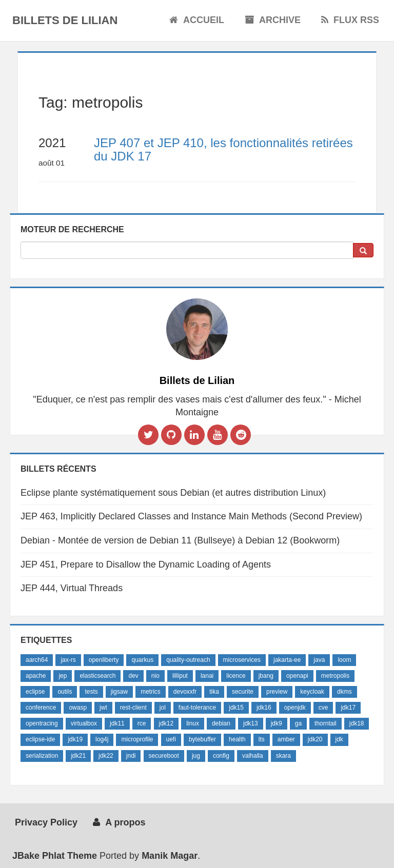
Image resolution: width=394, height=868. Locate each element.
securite (243, 692)
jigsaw (119, 692)
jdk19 (75, 739)
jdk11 (117, 723)
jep (63, 676)
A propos (119, 822)
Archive (273, 20)
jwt (103, 708)
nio (155, 676)
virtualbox (84, 723)
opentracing (42, 723)
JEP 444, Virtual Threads (72, 588)
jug (196, 756)
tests (91, 692)
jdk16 (264, 708)
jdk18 (357, 723)
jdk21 (78, 756)
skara (283, 756)
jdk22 (106, 756)
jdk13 (251, 723)
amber (286, 739)
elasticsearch (97, 676)
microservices (242, 660)
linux (193, 723)
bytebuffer (202, 739)
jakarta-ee (287, 660)
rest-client (133, 708)
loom (344, 660)
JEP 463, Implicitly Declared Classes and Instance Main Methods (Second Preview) (191, 516)
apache (36, 676)
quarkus (142, 660)
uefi (171, 739)
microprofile (137, 739)
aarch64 (37, 660)
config (221, 756)
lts (262, 739)
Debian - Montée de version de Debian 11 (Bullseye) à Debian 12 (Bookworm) (180, 540)
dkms (344, 692)
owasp (78, 708)
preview (277, 692)
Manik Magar (170, 856)
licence (236, 676)
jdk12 (166, 723)
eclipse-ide (40, 739)
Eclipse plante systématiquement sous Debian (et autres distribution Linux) (173, 493)
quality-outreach (188, 660)
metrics (151, 692)
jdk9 (277, 723)
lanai (207, 676)
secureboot (164, 756)
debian (221, 723)
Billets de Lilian (65, 20)
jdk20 (315, 739)
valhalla (253, 756)
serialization (42, 756)
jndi (131, 756)
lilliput (180, 676)
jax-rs (68, 660)
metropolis (335, 676)
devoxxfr (185, 692)
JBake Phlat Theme (55, 856)
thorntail (326, 723)
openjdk (295, 708)
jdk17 (348, 708)
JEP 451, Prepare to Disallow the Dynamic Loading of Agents (146, 564)
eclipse (35, 692)
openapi (297, 676)
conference (41, 708)
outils (65, 692)
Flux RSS (350, 20)
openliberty (104, 660)
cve (323, 708)
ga (298, 723)
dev (133, 676)
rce (142, 723)
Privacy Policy (45, 822)
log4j (102, 739)
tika (214, 692)
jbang (266, 676)
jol (163, 708)
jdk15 (236, 708)
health (237, 739)
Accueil (197, 20)
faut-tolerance (197, 708)
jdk (339, 739)
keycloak (312, 692)
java (319, 660)
